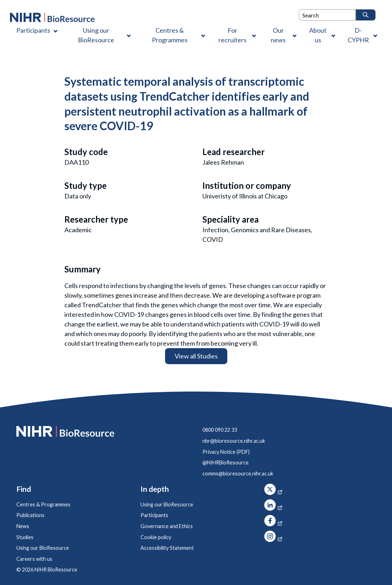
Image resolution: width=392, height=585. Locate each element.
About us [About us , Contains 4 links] (318, 35)
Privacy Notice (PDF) (226, 452)
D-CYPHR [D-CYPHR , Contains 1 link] (358, 35)
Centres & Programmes (43, 504)
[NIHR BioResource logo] (52, 17)
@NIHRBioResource (226, 462)
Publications (30, 515)
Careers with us (34, 559)
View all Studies (196, 356)
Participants (154, 515)
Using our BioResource (43, 548)
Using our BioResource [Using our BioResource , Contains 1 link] (96, 35)
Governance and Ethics (167, 526)
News (23, 526)
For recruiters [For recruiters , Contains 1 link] (232, 35)
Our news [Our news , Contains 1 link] (278, 35)
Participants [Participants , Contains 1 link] (33, 30)
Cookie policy (156, 537)
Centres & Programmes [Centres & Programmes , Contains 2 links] (170, 35)
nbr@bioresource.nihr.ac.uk (234, 441)
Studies (25, 537)
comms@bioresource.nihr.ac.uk (238, 474)
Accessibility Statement (167, 548)
